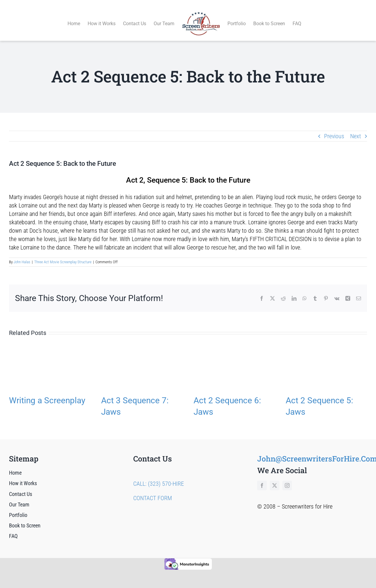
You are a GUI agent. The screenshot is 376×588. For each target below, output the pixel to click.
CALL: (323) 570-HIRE (159, 477)
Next (356, 129)
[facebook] (262, 479)
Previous (334, 129)
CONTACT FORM (153, 491)
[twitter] (275, 479)
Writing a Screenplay (47, 394)
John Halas (22, 255)
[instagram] (287, 479)
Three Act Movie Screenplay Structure (63, 255)
